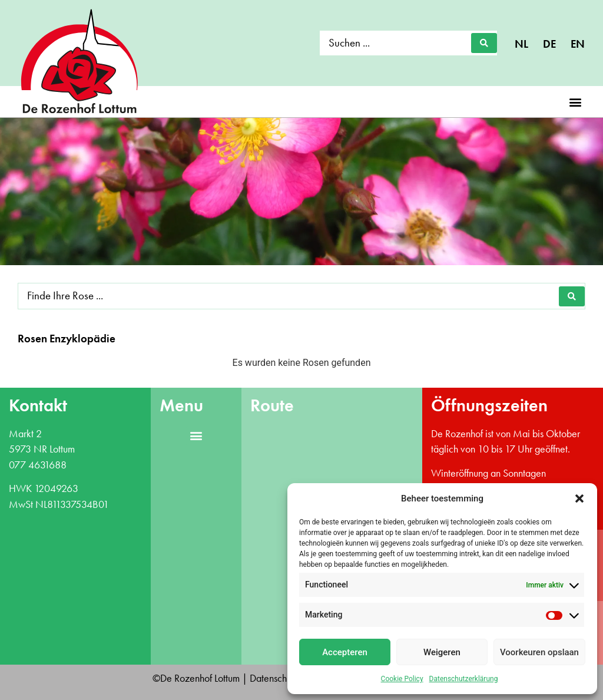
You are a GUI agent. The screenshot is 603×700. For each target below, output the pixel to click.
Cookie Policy (402, 679)
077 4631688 (38, 465)
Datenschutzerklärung (464, 679)
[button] (579, 498)
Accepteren (345, 652)
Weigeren (442, 652)
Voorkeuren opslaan (539, 652)
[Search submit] (484, 43)
